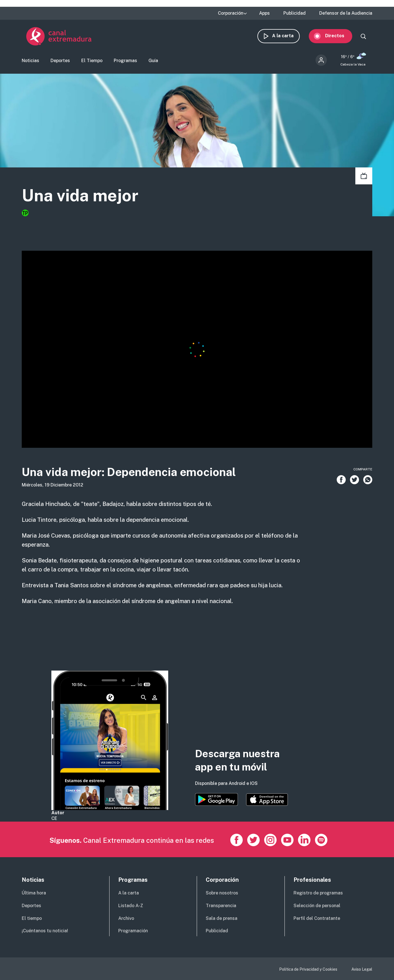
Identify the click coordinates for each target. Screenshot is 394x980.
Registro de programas (318, 893)
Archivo (126, 918)
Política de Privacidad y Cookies (308, 969)
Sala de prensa (222, 918)
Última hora (34, 893)
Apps (264, 13)
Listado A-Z (131, 906)
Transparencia (221, 906)
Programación (133, 931)
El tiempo (32, 918)
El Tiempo (92, 61)
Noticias (30, 61)
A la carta (287, 36)
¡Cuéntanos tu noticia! (45, 931)
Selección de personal (317, 906)
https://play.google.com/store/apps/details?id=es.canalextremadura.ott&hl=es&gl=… (216, 799)
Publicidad (295, 13)
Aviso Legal (362, 969)
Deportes (60, 61)
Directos (339, 36)
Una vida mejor (81, 196)
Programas (125, 61)
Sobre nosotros (222, 893)
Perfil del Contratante (317, 918)
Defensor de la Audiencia (346, 13)
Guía (153, 61)
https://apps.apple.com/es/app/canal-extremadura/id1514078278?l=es (267, 800)
